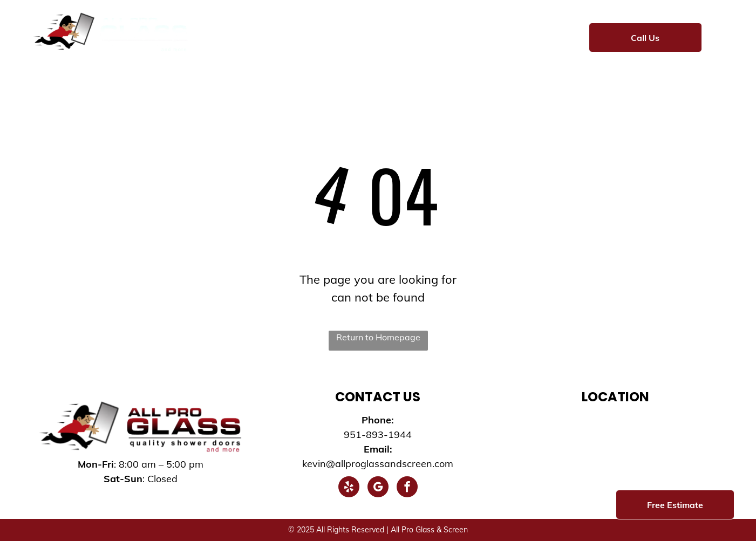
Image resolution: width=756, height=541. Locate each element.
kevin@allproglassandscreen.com (378, 464)
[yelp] (349, 488)
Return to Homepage (378, 337)
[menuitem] (230, 36)
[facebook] (407, 488)
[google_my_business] (378, 488)
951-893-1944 (378, 434)
